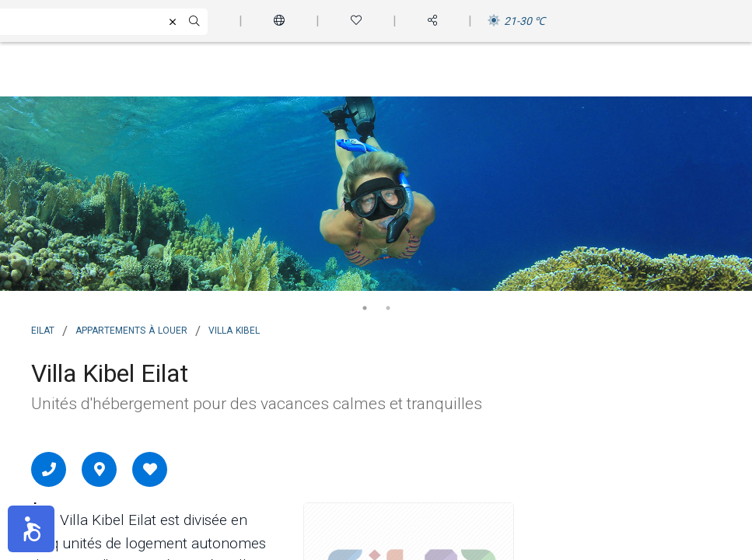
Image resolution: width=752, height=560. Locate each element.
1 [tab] (365, 308)
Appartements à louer (131, 329)
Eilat (43, 329)
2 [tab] (388, 308)
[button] (31, 529)
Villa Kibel (234, 329)
